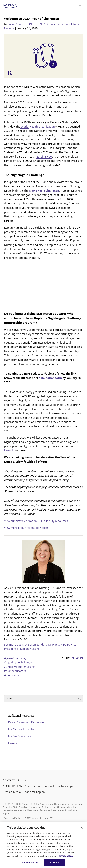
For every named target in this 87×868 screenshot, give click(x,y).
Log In (25, 780)
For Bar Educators (19, 736)
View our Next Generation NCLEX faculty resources (36, 521)
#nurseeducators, (15, 671)
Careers (30, 786)
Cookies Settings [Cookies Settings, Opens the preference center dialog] (31, 863)
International (46, 786)
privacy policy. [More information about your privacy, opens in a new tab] (66, 856)
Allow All (54, 863)
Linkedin (13, 743)
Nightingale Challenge (44, 191)
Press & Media (12, 792)
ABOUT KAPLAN (12, 786)
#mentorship (12, 675)
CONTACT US (11, 780)
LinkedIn (10, 450)
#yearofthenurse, (15, 658)
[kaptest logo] (11, 5)
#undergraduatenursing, (20, 667)
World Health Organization (38, 127)
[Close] (82, 828)
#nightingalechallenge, (18, 662)
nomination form (50, 378)
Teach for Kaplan (34, 792)
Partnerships (65, 786)
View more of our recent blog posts (26, 528)
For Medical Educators (22, 729)
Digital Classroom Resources (26, 722)
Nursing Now (44, 157)
